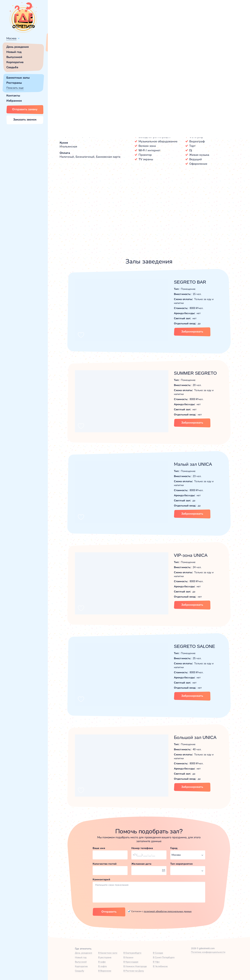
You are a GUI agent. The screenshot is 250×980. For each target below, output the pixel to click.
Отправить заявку (25, 109)
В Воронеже (105, 971)
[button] (64, 80)
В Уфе (156, 962)
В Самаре (158, 953)
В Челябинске (160, 966)
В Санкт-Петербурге (164, 957)
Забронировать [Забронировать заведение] (191, 111)
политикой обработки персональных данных (168, 911)
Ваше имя (99, 848)
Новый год (14, 52)
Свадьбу (79, 971)
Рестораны (14, 83)
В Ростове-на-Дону (134, 971)
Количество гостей (105, 864)
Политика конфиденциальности (208, 952)
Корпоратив (15, 62)
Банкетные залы (18, 78)
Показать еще (15, 88)
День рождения (18, 47)
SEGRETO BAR (190, 282)
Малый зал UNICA (193, 464)
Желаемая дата (141, 864)
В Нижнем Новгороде (135, 966)
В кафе (102, 962)
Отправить (109, 912)
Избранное (14, 101)
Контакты (13, 96)
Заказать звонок (25, 120)
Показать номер (224, 95)
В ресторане (105, 957)
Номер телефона (142, 848)
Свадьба (12, 67)
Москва (11, 38)
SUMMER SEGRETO (195, 373)
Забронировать (192, 332)
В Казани (128, 957)
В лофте (103, 966)
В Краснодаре (131, 962)
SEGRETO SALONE (195, 646)
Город (174, 848)
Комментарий (101, 879)
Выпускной (14, 57)
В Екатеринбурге (132, 953)
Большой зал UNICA (195, 737)
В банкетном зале (108, 953)
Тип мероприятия (182, 864)
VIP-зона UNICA (191, 555)
